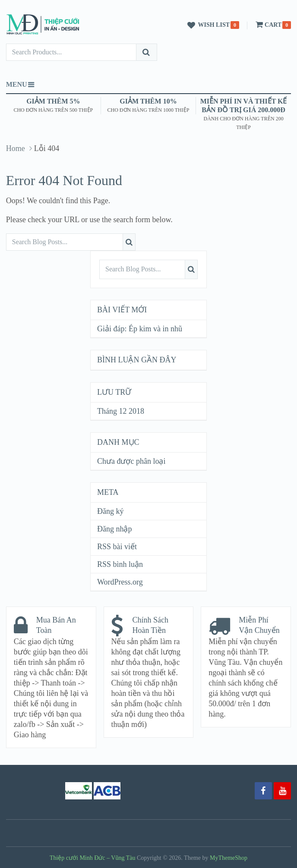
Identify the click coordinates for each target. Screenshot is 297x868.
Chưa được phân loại (131, 461)
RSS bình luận (120, 564)
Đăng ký (111, 511)
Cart (268, 25)
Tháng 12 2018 (121, 411)
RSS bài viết (117, 547)
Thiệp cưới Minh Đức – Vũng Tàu (93, 858)
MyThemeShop (229, 858)
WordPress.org (120, 582)
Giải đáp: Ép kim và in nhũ (140, 329)
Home (16, 148)
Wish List (207, 25)
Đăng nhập (115, 529)
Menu (17, 84)
